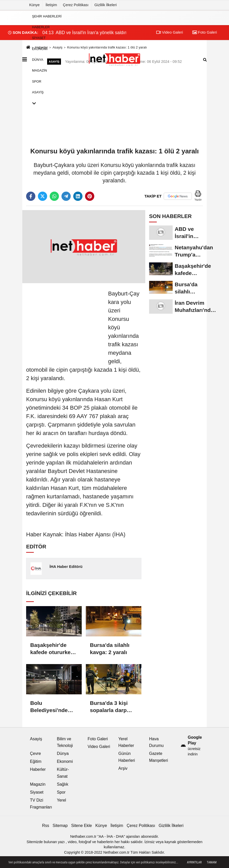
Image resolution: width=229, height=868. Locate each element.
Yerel (61, 800)
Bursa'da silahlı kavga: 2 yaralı (110, 649)
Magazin (39, 70)
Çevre (35, 753)
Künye (34, 5)
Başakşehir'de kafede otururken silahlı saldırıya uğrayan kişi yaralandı (52, 649)
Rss (46, 826)
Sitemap (60, 826)
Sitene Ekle (82, 826)
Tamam (212, 862)
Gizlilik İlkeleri (106, 5)
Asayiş (38, 92)
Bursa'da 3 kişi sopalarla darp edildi (109, 707)
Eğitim (36, 761)
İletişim (51, 5)
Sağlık (63, 784)
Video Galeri (99, 747)
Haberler (41, 27)
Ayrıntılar (194, 862)
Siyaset (39, 38)
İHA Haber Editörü (66, 566)
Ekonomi (40, 49)
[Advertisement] (65, 321)
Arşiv (123, 768)
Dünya (38, 60)
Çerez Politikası (76, 5)
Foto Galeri (98, 739)
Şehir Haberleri (47, 16)
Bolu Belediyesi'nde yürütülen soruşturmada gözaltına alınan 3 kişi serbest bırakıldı (53, 707)
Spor (37, 81)
